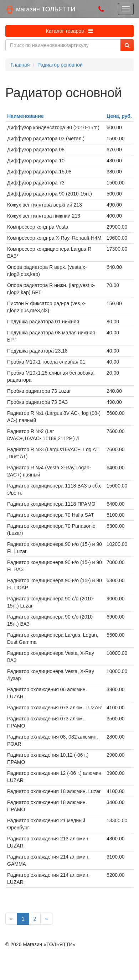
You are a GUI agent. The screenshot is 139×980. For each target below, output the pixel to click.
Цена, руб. (119, 116)
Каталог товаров (70, 31)
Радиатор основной (60, 65)
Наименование (25, 116)
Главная (20, 65)
